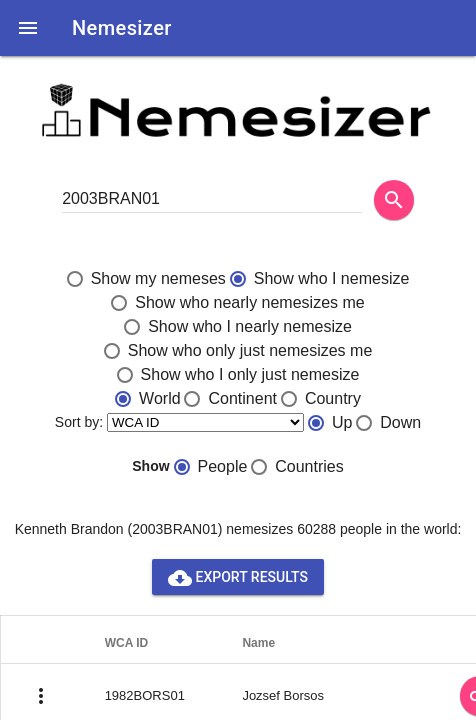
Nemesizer (122, 28)
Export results (238, 577)
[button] (28, 28)
